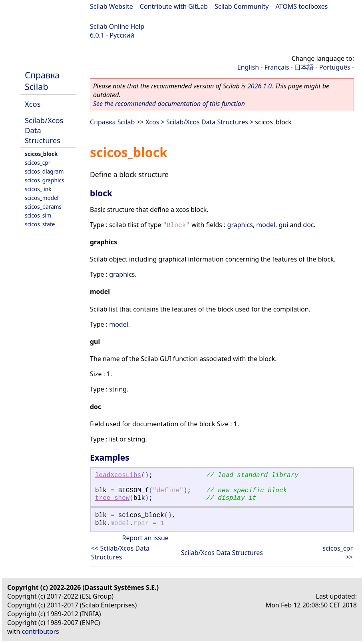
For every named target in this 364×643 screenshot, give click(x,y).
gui (283, 225)
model (266, 225)
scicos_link (38, 189)
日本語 (304, 67)
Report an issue (145, 538)
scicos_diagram (44, 171)
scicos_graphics (44, 180)
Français (277, 67)
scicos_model (42, 198)
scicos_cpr (38, 163)
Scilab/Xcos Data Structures (207, 122)
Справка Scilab (42, 81)
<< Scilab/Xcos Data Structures (120, 553)
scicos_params (43, 207)
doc (308, 225)
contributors (41, 631)
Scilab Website (111, 6)
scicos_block (41, 154)
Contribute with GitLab (174, 6)
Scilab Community (242, 6)
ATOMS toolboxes (302, 6)
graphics (240, 225)
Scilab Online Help (117, 26)
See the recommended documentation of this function (169, 104)
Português (335, 67)
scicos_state (40, 224)
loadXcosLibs (118, 475)
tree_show (112, 498)
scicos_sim (38, 215)
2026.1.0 (260, 86)
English (248, 67)
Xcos (33, 104)
